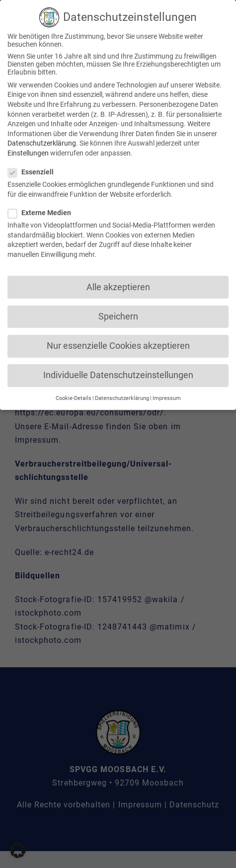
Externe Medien (43, 211)
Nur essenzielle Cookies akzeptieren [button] (118, 344)
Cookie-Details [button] (74, 397)
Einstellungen (28, 152)
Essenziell (35, 170)
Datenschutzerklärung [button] (122, 397)
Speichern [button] (118, 315)
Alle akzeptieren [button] (118, 285)
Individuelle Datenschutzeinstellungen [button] (118, 374)
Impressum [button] (167, 397)
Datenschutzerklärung (42, 142)
